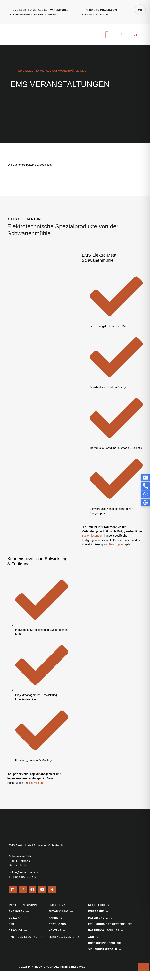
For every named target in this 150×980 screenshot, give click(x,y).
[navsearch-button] (121, 34)
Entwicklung (37, 783)
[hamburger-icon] (107, 35)
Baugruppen (117, 544)
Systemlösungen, (93, 536)
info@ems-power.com (26, 872)
